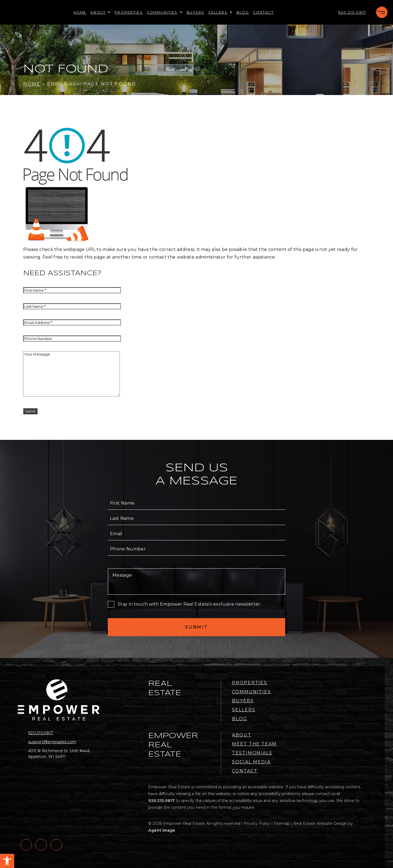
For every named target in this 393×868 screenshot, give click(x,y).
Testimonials (252, 753)
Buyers (196, 12)
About (100, 12)
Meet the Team (254, 744)
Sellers (220, 12)
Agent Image (162, 830)
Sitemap (282, 823)
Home (80, 12)
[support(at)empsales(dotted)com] (61, 742)
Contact (263, 12)
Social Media (251, 762)
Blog (243, 12)
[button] (7, 861)
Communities (165, 12)
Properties (129, 12)
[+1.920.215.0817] (352, 13)
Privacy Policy (257, 823)
